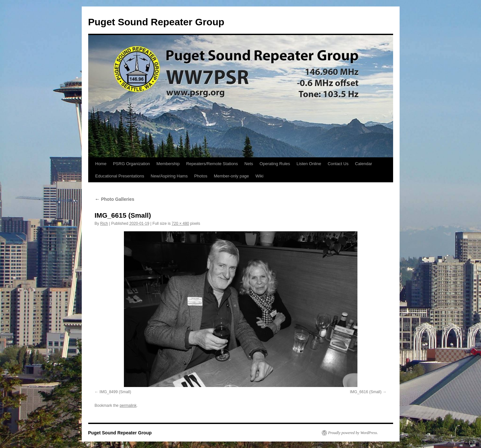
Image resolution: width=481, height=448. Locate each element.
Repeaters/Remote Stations (212, 164)
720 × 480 (180, 224)
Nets (249, 164)
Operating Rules (275, 164)
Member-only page (231, 176)
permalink (128, 406)
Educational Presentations (120, 176)
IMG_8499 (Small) (115, 392)
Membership (168, 164)
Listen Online (309, 164)
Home (101, 164)
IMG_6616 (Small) (366, 392)
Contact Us (338, 164)
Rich (104, 224)
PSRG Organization (131, 164)
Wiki (260, 176)
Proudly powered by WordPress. (353, 433)
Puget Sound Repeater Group (156, 22)
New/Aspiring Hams (169, 176)
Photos (201, 176)
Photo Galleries (115, 199)
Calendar (363, 164)
